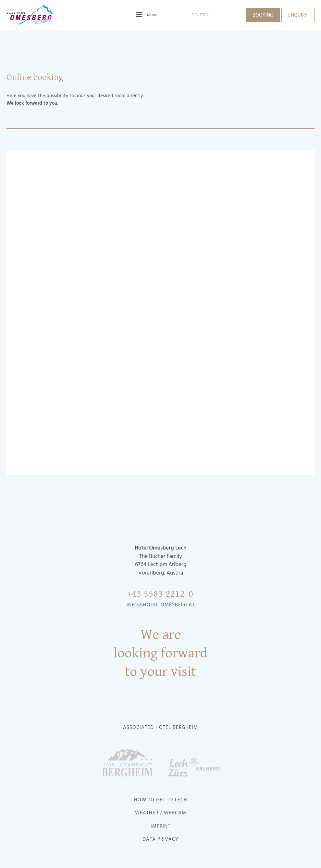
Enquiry (298, 15)
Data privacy (160, 839)
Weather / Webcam (161, 813)
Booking (263, 15)
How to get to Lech (161, 800)
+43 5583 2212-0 (160, 594)
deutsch (201, 15)
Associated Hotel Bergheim (160, 728)
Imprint (160, 826)
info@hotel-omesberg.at (161, 605)
